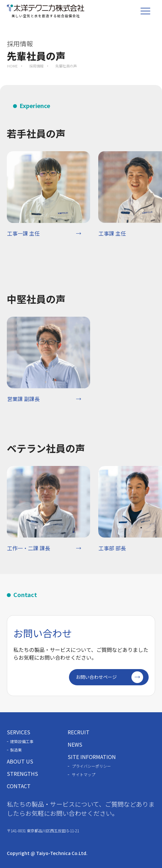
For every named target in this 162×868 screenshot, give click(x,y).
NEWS (75, 744)
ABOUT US (20, 761)
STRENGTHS (22, 774)
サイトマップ (84, 774)
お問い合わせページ (109, 677)
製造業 (16, 750)
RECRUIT (79, 732)
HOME (12, 66)
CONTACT (19, 786)
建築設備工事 (22, 741)
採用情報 (36, 66)
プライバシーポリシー (91, 766)
